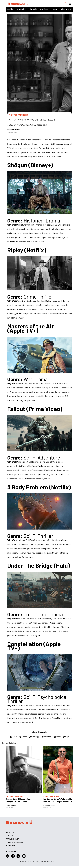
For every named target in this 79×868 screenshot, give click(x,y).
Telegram (47, 737)
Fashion (11, 9)
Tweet (23, 737)
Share (14, 737)
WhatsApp (34, 737)
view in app (66, 9)
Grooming (22, 9)
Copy (66, 737)
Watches (44, 9)
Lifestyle (33, 9)
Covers (54, 9)
